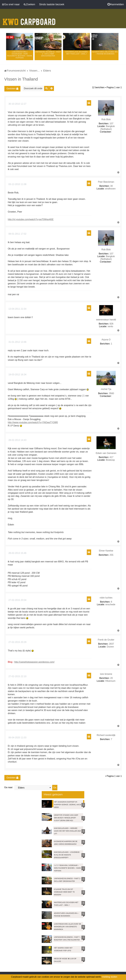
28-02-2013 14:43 (17, 440)
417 (111, 457)
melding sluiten (110, 977)
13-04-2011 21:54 (17, 309)
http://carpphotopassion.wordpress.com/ (34, 662)
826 (111, 324)
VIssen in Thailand (21, 79)
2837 (112, 644)
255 (111, 555)
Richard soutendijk (106, 735)
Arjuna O (106, 340)
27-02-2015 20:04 (17, 600)
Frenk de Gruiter (106, 640)
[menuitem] (116, 4)
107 (111, 124)
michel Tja (106, 389)
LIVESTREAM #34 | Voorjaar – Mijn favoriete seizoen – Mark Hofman (20, 55)
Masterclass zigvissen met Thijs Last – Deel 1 (76, 53)
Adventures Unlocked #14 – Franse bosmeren (105, 53)
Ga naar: (9, 787)
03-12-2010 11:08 (17, 184)
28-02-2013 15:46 (17, 553)
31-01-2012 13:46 (17, 342)
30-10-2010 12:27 (17, 104)
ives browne (106, 674)
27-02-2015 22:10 (17, 676)
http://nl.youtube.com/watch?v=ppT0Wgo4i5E (31, 219)
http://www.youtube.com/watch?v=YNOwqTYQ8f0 (33, 422)
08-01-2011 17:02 (17, 234)
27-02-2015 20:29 (17, 642)
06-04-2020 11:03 (17, 738)
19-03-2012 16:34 (17, 375)
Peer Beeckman (106, 182)
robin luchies (106, 598)
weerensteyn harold (106, 320)
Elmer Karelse (106, 551)
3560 (112, 393)
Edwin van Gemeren (106, 453)
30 (112, 186)
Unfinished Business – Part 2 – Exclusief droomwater (48, 54)
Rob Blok (106, 119)
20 (112, 678)
